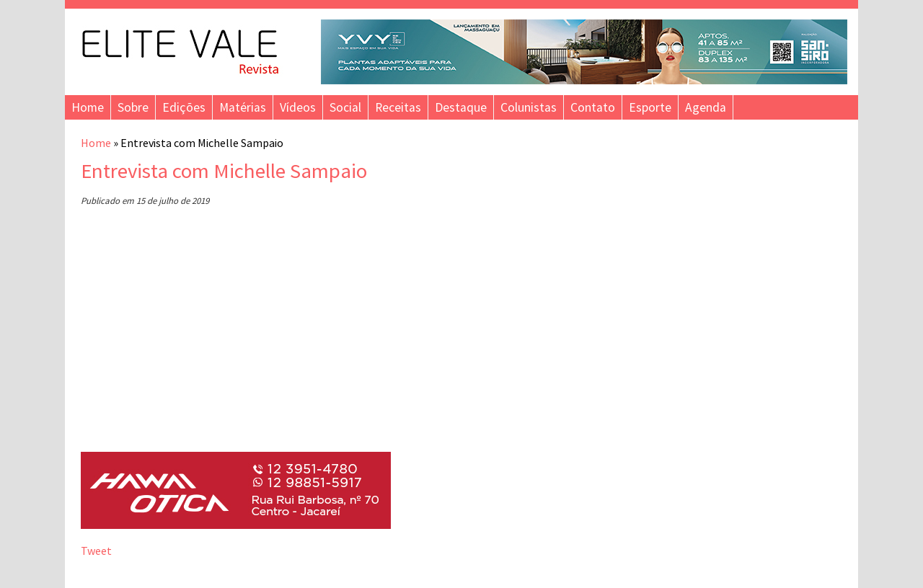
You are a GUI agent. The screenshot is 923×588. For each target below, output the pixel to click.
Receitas (398, 107)
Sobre (133, 107)
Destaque (461, 107)
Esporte (650, 107)
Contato (593, 107)
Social (345, 107)
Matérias (243, 107)
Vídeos (298, 107)
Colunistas (529, 107)
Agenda (706, 107)
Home (88, 107)
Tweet (96, 551)
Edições (184, 107)
